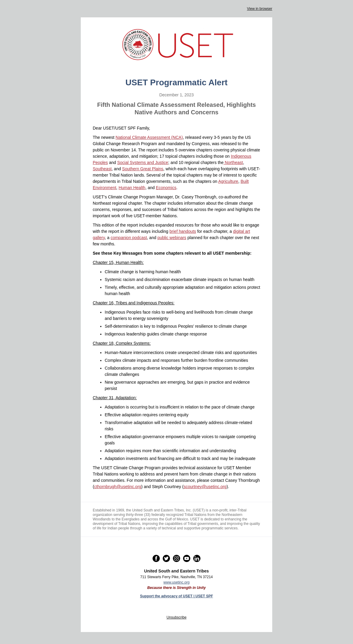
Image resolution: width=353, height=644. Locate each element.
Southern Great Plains (143, 169)
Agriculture (228, 181)
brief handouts (183, 231)
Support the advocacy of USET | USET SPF (176, 596)
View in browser (260, 9)
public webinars (172, 238)
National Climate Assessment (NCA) (149, 137)
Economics (166, 188)
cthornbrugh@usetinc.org (118, 487)
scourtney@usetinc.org (205, 487)
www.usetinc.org (176, 582)
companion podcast (129, 238)
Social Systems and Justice (143, 162)
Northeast (233, 162)
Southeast (102, 169)
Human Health (132, 188)
